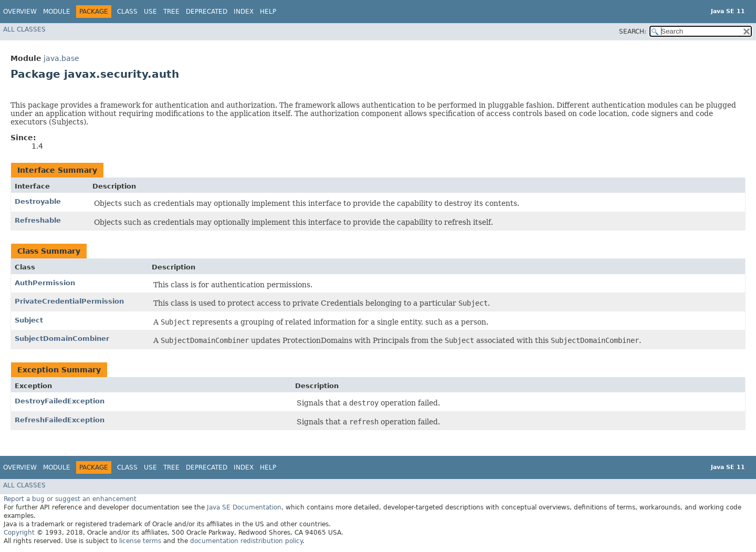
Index (244, 12)
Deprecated (207, 12)
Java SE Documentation (244, 507)
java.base (61, 58)
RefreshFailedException (60, 420)
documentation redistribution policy (246, 541)
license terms (140, 541)
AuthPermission (45, 283)
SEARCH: (633, 32)
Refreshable (38, 220)
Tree (171, 12)
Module (57, 12)
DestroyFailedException (60, 401)
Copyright (19, 533)
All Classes (24, 29)
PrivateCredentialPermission (69, 301)
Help (268, 12)
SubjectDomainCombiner (62, 339)
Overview (20, 12)
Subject (29, 320)
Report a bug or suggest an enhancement (70, 499)
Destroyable (38, 201)
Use (150, 12)
